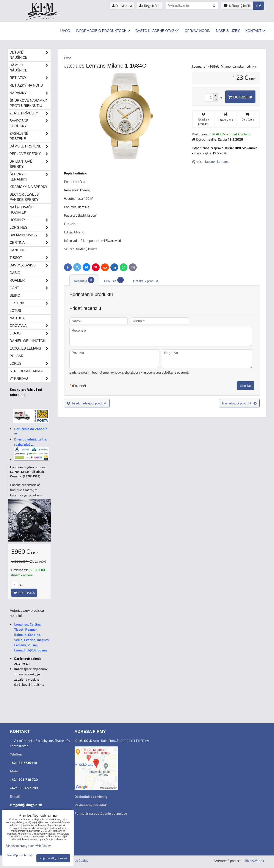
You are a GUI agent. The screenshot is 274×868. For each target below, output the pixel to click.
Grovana (30, 326)
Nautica (17, 318)
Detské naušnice (30, 55)
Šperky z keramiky (30, 177)
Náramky (30, 93)
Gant (30, 288)
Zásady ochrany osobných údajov (28, 846)
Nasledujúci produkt (239, 403)
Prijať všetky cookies (53, 858)
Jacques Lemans (30, 348)
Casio (15, 273)
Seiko (15, 295)
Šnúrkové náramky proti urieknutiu (28, 103)
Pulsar (17, 356)
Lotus (15, 311)
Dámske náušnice (30, 68)
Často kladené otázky (157, 31)
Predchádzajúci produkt (87, 403)
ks (17, 585)
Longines (30, 228)
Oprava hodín (197, 31)
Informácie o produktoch (103, 31)
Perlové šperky (30, 154)
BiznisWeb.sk (254, 861)
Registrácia (150, 6)
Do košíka (240, 97)
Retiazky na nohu (26, 85)
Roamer (30, 280)
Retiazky (30, 78)
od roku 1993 (48, 18)
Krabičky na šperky (29, 187)
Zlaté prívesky (30, 113)
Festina (30, 303)
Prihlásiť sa (122, 6)
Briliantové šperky (30, 164)
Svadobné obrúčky (30, 124)
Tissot (30, 258)
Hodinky (30, 220)
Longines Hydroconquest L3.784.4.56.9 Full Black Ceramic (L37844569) (28, 472)
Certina (30, 243)
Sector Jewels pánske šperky (24, 197)
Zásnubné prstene (30, 136)
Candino (18, 250)
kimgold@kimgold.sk (26, 805)
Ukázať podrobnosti (19, 855)
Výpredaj (30, 379)
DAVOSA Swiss (30, 265)
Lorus (30, 364)
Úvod (65, 31)
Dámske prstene (30, 146)
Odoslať (246, 386)
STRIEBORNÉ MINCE (27, 371)
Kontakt (255, 31)
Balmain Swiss (30, 235)
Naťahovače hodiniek (21, 210)
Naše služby (228, 31)
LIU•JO (30, 333)
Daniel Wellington (28, 341)
